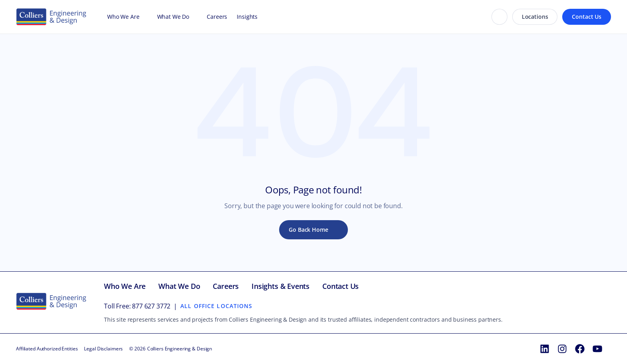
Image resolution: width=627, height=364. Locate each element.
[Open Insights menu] (262, 17)
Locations (535, 17)
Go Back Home (308, 230)
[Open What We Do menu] (193, 17)
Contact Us (587, 17)
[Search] (499, 17)
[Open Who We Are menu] (144, 17)
